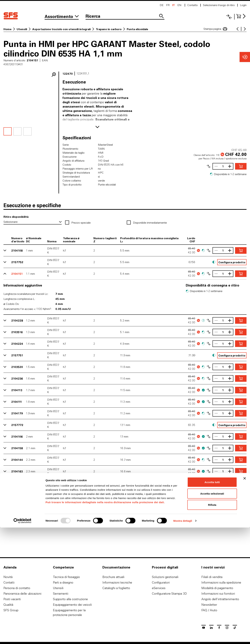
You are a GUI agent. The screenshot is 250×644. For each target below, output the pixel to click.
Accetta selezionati (212, 610)
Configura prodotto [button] (232, 262)
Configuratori (161, 582)
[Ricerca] (125, 16)
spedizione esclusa (236, 158)
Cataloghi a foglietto (116, 588)
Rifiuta (212, 621)
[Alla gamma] (62, 17)
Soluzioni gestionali (165, 577)
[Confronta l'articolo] (209, 166)
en (179, 5)
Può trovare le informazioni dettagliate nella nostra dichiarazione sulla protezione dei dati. (105, 619)
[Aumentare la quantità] (231, 166)
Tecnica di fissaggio (66, 577)
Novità (8, 577)
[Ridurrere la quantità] (215, 166)
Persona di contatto (17, 588)
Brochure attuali (113, 577)
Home (7, 29)
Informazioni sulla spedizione (221, 582)
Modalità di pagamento (217, 588)
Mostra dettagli (183, 637)
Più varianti (125, 521)
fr (168, 5)
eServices (159, 588)
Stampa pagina (215, 29)
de (162, 5)
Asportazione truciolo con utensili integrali (61, 29)
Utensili (22, 29)
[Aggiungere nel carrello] (241, 166)
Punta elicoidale (137, 29)
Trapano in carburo (109, 29)
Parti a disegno (63, 582)
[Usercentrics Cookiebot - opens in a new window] (22, 637)
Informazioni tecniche (117, 582)
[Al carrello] (241, 16)
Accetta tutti (212, 599)
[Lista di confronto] (229, 17)
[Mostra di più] (97, 127)
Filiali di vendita (212, 577)
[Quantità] (223, 166)
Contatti (9, 582)
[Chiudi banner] (245, 595)
